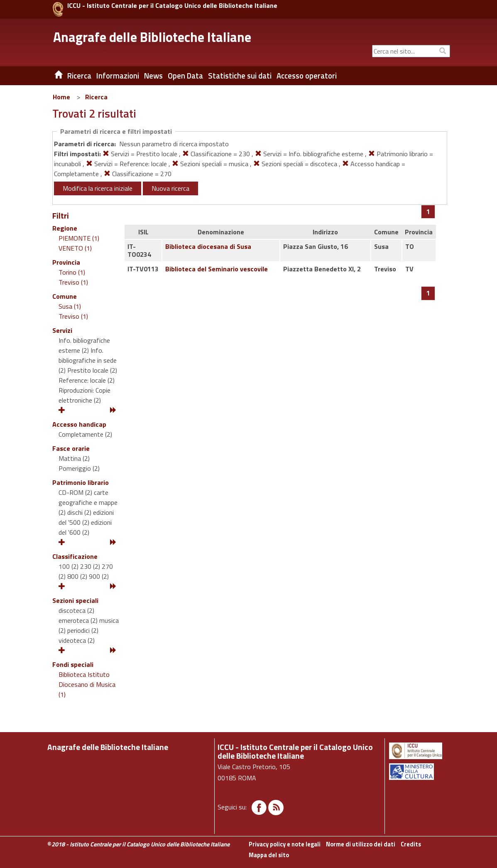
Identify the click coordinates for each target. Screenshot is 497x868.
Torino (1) (72, 272)
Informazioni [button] (118, 76)
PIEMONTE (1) (79, 238)
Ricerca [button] (79, 76)
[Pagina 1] (428, 211)
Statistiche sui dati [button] (240, 76)
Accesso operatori (307, 76)
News (153, 76)
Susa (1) (70, 306)
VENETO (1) (75, 248)
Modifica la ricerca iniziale (98, 188)
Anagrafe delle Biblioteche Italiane (152, 37)
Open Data (185, 76)
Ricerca (96, 97)
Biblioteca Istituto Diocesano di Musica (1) (87, 684)
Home (61, 97)
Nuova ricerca (170, 188)
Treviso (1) (73, 282)
